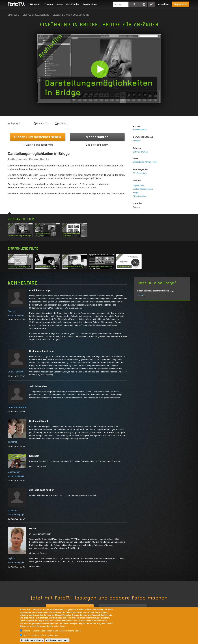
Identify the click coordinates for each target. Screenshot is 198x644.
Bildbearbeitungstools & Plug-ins (71, 15)
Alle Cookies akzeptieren (57, 640)
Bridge (136, 193)
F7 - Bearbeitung (140, 173)
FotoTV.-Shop (90, 4)
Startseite (13, 15)
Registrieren (181, 4)
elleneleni (12, 511)
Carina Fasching (16, 372)
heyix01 (11, 558)
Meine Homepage (16, 315)
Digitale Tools (139, 185)
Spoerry (12, 311)
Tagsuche (151, 4)
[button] (100, 69)
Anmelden (163, 4)
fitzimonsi (12, 442)
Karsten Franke (140, 130)
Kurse (60, 4)
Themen (49, 4)
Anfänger (137, 141)
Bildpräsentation (140, 196)
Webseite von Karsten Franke (145, 162)
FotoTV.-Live (73, 4)
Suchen (135, 4)
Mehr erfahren (97, 137)
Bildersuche (144, 4)
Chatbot (26, 635)
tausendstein (14, 472)
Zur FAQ (141, 295)
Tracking (27, 631)
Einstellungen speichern (32, 640)
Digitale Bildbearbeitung (36, 15)
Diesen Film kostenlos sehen (38, 137)
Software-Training (140, 152)
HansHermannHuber (18, 407)
